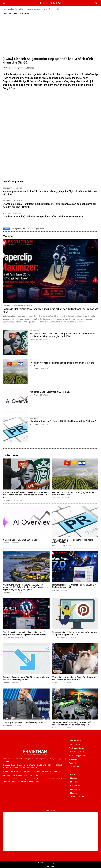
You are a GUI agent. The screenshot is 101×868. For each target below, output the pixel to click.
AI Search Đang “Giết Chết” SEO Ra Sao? (50, 392)
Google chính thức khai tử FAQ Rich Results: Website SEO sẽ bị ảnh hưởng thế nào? (26, 678)
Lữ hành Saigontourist (36, 229)
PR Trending (7, 201)
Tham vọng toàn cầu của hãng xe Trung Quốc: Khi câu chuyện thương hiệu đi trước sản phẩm (74, 724)
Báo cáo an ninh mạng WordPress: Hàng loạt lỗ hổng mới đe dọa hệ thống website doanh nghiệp (24, 633)
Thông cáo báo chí (10, 9)
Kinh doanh (7, 213)
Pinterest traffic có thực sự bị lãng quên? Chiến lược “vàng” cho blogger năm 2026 (75, 633)
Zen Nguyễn (18, 68)
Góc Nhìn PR (7, 188)
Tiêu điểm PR (24, 13)
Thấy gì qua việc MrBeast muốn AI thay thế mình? (24, 722)
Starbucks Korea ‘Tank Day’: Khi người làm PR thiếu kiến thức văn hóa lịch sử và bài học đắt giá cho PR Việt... (62, 335)
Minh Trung (34, 369)
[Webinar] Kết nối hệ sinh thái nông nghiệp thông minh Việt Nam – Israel (43, 217)
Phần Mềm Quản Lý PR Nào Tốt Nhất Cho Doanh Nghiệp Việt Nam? (63, 421)
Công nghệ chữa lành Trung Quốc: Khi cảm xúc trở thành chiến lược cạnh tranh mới (74, 678)
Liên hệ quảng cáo (51, 866)
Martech (33, 389)
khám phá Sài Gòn (18, 229)
